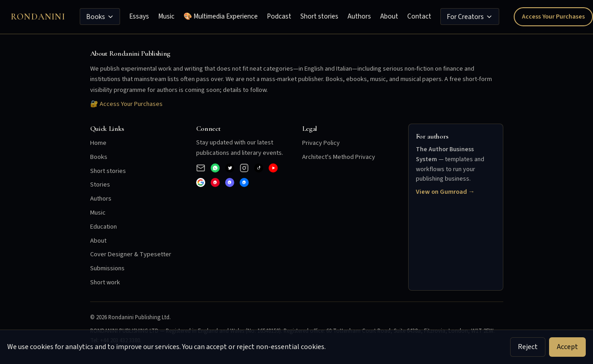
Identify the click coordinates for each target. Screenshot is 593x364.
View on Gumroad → (445, 192)
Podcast (279, 16)
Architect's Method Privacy (339, 157)
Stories (100, 184)
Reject (528, 347)
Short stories (319, 16)
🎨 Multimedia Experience (221, 16)
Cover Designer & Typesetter (131, 254)
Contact (419, 16)
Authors (359, 16)
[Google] (201, 182)
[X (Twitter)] (230, 168)
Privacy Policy (321, 143)
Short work (105, 282)
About (389, 16)
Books (100, 17)
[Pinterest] (215, 182)
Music (166, 16)
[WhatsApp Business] (215, 168)
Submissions (107, 268)
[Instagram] (244, 168)
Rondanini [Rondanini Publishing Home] (38, 17)
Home (98, 143)
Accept (567, 347)
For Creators (470, 17)
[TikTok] (259, 168)
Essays (139, 16)
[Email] (201, 168)
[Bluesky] (244, 182)
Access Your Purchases (553, 17)
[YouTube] (273, 168)
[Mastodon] (230, 182)
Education (104, 227)
